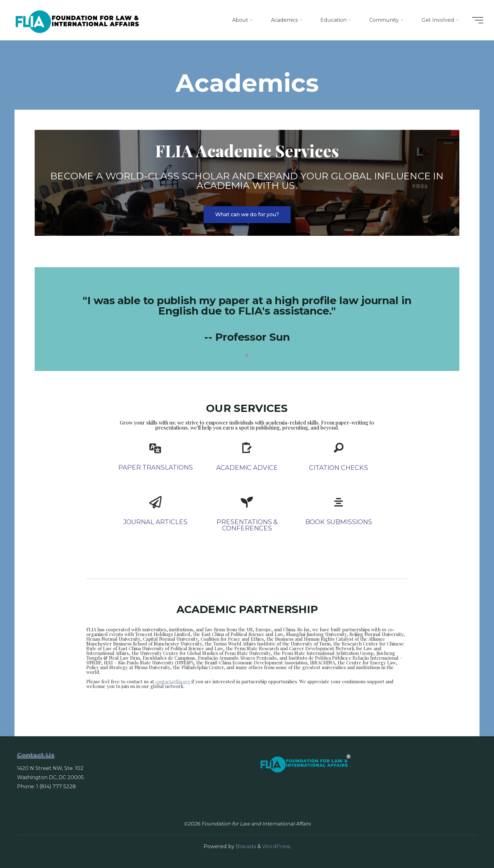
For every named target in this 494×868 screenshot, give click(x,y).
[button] (247, 215)
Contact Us (36, 755)
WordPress (276, 846)
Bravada (245, 846)
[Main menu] (476, 20)
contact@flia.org (173, 681)
